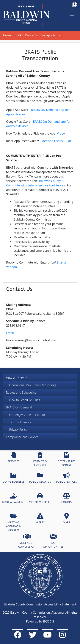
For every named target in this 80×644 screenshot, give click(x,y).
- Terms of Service (19, 422)
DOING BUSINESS (14, 478)
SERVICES (13, 457)
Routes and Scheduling (21, 393)
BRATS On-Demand (19, 407)
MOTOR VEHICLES (40, 498)
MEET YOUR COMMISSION (27, 541)
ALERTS (40, 519)
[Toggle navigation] (72, 15)
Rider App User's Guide (56, 141)
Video (61, 133)
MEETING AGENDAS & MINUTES (13, 523)
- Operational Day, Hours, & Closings (31, 385)
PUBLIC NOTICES (67, 478)
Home (7, 35)
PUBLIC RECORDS (40, 478)
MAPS (66, 519)
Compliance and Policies (22, 437)
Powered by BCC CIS (40, 621)
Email (10, 333)
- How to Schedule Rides (23, 400)
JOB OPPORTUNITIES (53, 541)
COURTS (66, 498)
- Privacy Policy (17, 430)
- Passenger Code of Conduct (26, 415)
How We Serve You (19, 378)
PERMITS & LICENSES (40, 459)
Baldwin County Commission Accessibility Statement (40, 604)
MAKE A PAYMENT (14, 498)
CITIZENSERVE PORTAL (66, 459)
